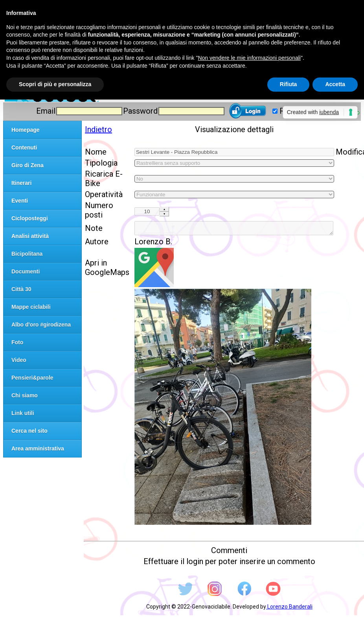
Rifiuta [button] (289, 84)
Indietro (98, 129)
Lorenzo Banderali (289, 609)
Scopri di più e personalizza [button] (55, 84)
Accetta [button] (335, 84)
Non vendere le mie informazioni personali (249, 58)
